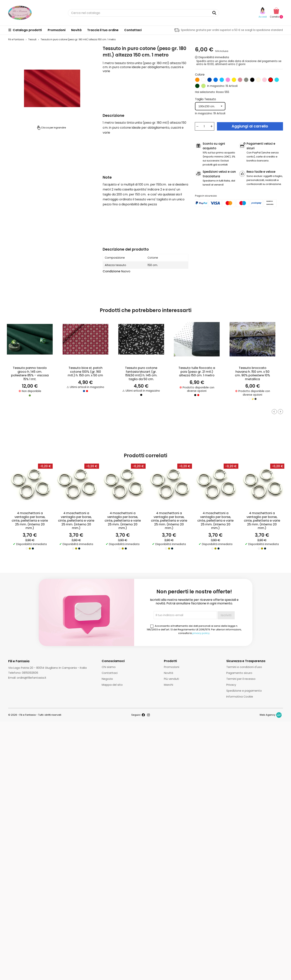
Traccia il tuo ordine (103, 30)
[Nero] (252, 81)
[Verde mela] (203, 87)
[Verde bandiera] (197, 87)
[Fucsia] (228, 81)
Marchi (168, 685)
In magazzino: (216, 86)
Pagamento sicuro (239, 673)
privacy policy (201, 633)
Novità (76, 30)
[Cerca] (143, 13)
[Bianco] (203, 81)
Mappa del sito (112, 685)
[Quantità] (204, 126)
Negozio (107, 679)
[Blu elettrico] (216, 81)
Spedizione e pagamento (244, 691)
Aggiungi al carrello (250, 126)
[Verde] (30, 395)
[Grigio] (246, 81)
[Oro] (30, 548)
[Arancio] (197, 81)
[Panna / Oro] (252, 399)
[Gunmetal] (33, 548)
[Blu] (210, 81)
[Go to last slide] (274, 412)
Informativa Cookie (240, 697)
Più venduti (171, 679)
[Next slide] (280, 412)
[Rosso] (271, 81)
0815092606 (30, 673)
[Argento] (27, 548)
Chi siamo (109, 667)
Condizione (111, 271)
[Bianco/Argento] (249, 399)
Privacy (231, 685)
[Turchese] (277, 81)
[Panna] (258, 81)
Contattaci (133, 30)
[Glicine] (240, 81)
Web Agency (267, 715)
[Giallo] (234, 81)
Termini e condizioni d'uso (244, 667)
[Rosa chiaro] (264, 81)
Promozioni (57, 30)
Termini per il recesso (241, 679)
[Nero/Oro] (256, 399)
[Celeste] (222, 81)
